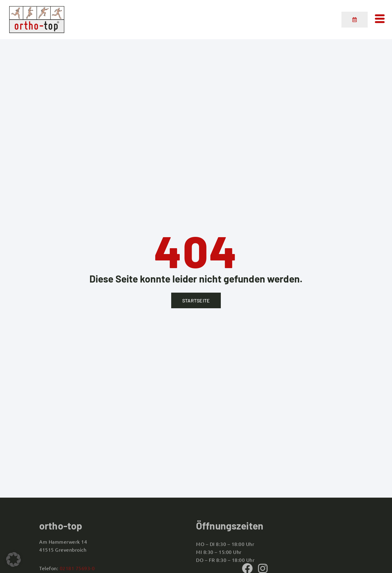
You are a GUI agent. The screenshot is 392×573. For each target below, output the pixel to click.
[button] (13, 560)
